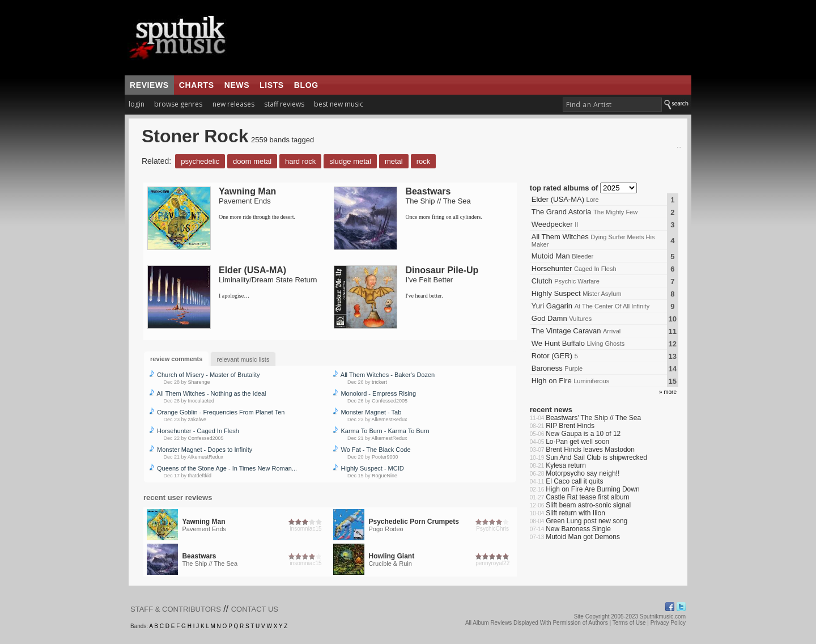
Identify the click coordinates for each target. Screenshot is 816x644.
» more (668, 392)
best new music (339, 104)
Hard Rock (300, 161)
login (137, 104)
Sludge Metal (350, 161)
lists (272, 85)
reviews (149, 85)
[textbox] (612, 105)
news (237, 85)
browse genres (178, 104)
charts (197, 85)
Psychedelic (200, 161)
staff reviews (284, 104)
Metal (394, 161)
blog (306, 85)
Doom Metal (252, 161)
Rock (424, 161)
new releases (233, 104)
